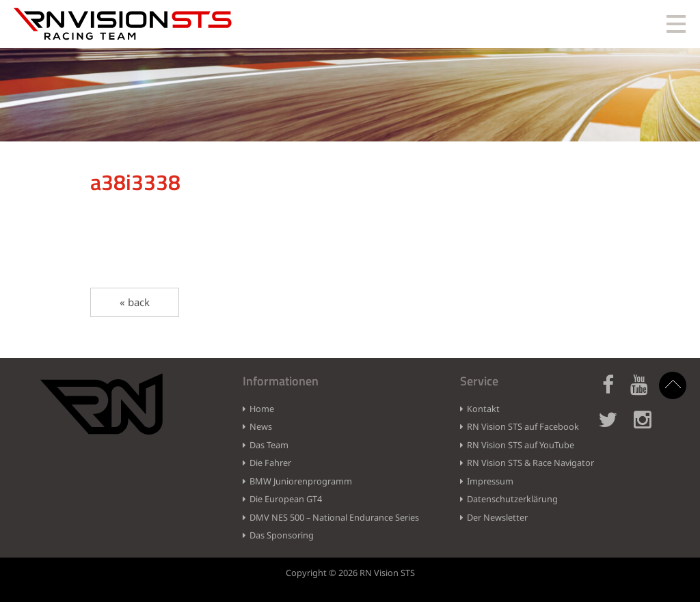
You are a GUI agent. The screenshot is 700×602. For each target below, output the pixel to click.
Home (262, 409)
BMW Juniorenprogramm (301, 481)
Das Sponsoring (282, 535)
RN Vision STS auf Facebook (523, 426)
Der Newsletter (497, 517)
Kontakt (483, 409)
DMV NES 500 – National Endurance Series (334, 517)
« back (135, 302)
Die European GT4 (286, 499)
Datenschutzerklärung (512, 499)
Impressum (490, 481)
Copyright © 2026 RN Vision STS (350, 573)
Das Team (269, 445)
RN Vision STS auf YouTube (521, 445)
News (261, 426)
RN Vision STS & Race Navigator (530, 463)
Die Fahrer (270, 463)
